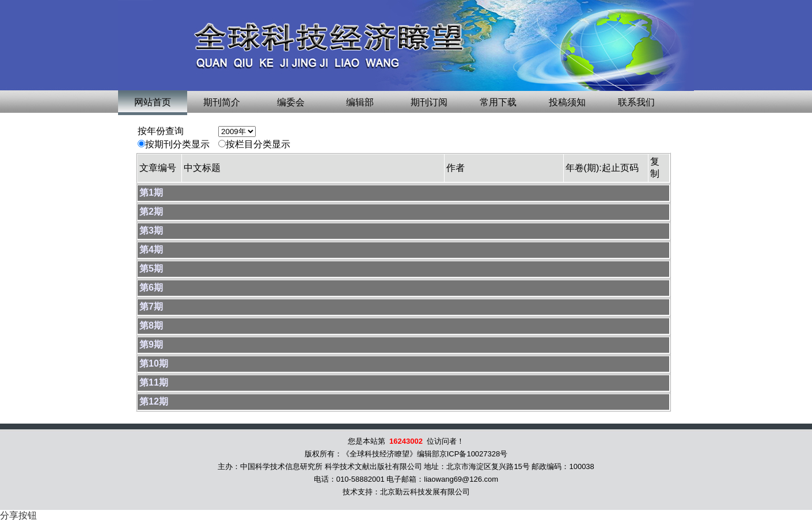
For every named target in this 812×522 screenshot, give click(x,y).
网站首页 (153, 102)
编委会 (291, 102)
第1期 (151, 193)
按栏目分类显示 (258, 144)
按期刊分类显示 (177, 144)
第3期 (151, 230)
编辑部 (360, 102)
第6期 (151, 287)
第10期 (154, 363)
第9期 (151, 344)
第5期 (151, 268)
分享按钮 (18, 515)
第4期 (151, 249)
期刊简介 (222, 102)
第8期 (151, 325)
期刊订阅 (429, 102)
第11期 (154, 382)
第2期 (151, 212)
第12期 (154, 401)
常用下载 (498, 102)
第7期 (151, 306)
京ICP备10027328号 (474, 454)
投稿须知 (567, 102)
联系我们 (636, 102)
